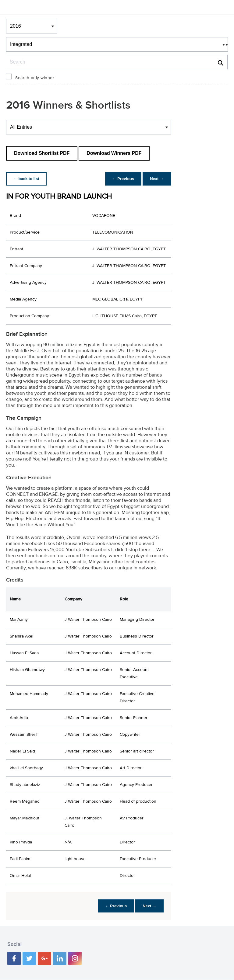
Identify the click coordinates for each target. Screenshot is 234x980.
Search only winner (35, 78)
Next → (157, 179)
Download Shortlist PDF (42, 153)
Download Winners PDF (114, 153)
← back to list (26, 179)
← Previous (123, 179)
